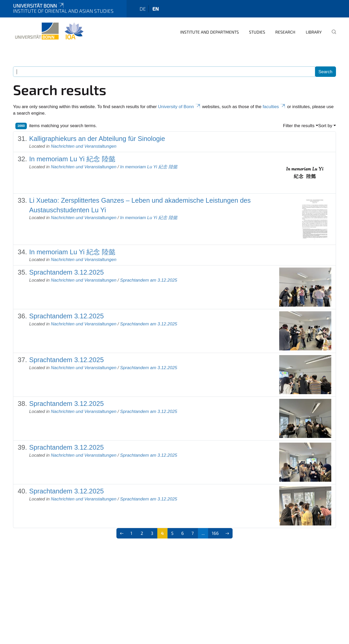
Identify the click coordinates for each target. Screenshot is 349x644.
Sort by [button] (325, 126)
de (143, 9)
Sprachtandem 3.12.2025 (66, 272)
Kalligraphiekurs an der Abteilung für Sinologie (97, 139)
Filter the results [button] (299, 126)
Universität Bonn (39, 6)
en (156, 9)
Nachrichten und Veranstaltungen (84, 146)
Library (314, 32)
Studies (257, 32)
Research (285, 32)
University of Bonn (180, 107)
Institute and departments (210, 32)
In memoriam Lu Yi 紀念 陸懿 (72, 159)
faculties (274, 107)
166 (215, 533)
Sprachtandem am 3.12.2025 (149, 280)
